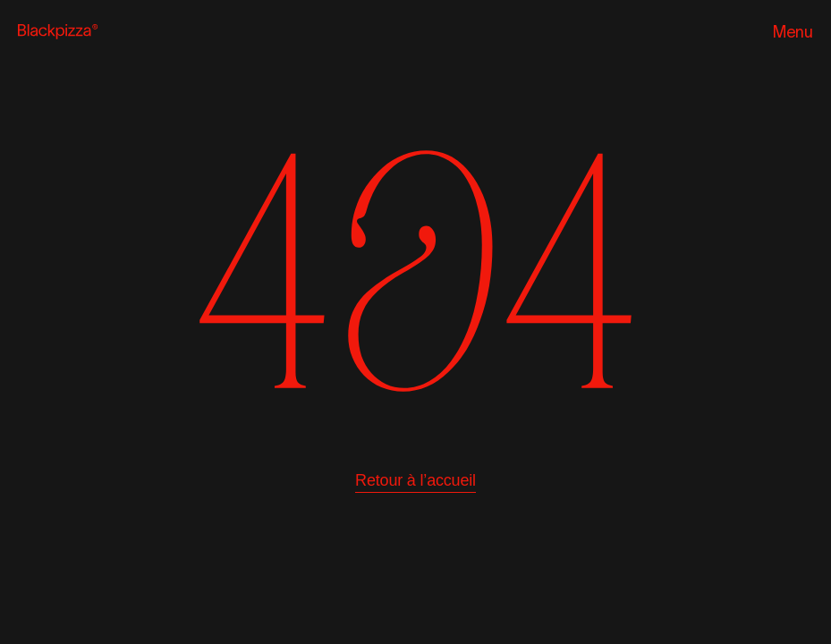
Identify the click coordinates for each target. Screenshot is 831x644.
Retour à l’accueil (415, 480)
